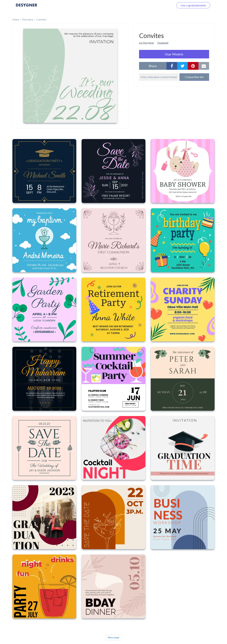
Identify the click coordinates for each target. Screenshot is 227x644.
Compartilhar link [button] (194, 77)
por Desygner (147, 43)
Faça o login (163, 5)
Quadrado (163, 43)
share (153, 66)
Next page (114, 637)
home (16, 19)
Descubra (28, 19)
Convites (41, 19)
